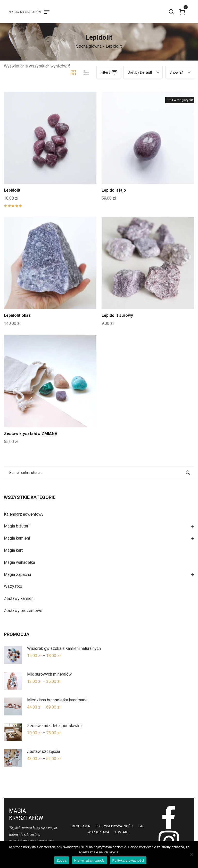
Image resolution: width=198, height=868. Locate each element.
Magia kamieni (17, 538)
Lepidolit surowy (118, 315)
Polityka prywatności (128, 860)
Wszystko (13, 586)
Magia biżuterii (17, 526)
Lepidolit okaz (18, 315)
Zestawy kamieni (19, 598)
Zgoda (62, 860)
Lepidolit (12, 190)
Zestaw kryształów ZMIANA (31, 434)
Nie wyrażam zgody (89, 860)
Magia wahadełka (19, 562)
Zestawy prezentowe (23, 611)
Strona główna (89, 46)
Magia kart (13, 550)
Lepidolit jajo (114, 190)
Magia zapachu (17, 575)
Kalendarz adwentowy (24, 514)
